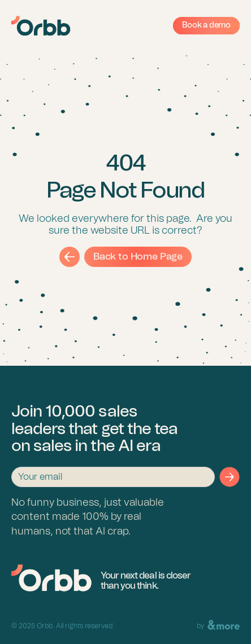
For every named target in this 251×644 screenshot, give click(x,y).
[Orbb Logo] (41, 26)
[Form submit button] (230, 477)
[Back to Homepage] (51, 578)
